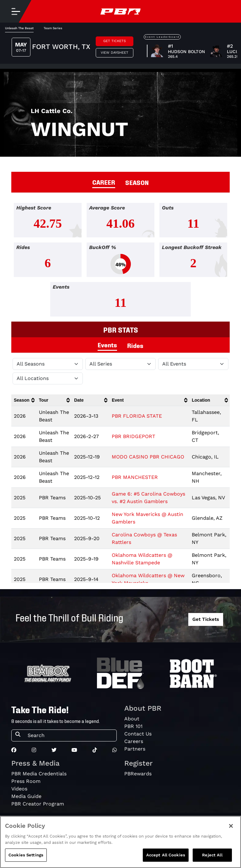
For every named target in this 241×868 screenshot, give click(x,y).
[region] (120, 842)
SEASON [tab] (137, 182)
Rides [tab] (135, 345)
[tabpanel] (120, 262)
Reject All (212, 855)
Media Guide (26, 796)
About (132, 719)
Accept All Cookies (166, 855)
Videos (19, 789)
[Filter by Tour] (120, 364)
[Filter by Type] (193, 364)
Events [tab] (107, 344)
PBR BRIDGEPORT (134, 436)
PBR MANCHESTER (135, 477)
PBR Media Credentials (39, 774)
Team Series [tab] (53, 28)
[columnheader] (24, 400)
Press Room (26, 781)
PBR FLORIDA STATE (137, 416)
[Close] (231, 826)
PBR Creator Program (38, 804)
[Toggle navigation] (16, 11)
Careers (134, 741)
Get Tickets (115, 41)
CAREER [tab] (104, 182)
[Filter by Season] (48, 364)
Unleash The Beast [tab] (19, 28)
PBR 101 (133, 726)
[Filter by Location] (48, 378)
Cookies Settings (26, 855)
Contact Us (138, 734)
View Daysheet (115, 53)
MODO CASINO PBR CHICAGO (148, 457)
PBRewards (138, 774)
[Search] (70, 735)
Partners (135, 749)
